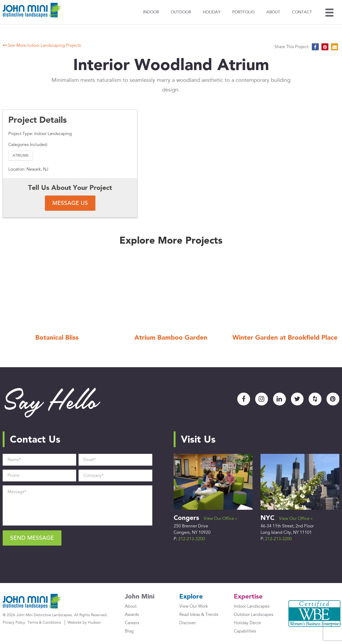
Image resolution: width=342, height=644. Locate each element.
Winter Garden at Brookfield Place (285, 338)
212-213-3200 (192, 539)
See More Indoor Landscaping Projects (42, 46)
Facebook (243, 399)
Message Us (70, 203)
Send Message (32, 538)
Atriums (21, 156)
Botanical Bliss (57, 338)
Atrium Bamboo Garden (171, 338)
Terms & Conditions (44, 623)
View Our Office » (220, 519)
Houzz (315, 399)
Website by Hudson (84, 623)
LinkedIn (279, 399)
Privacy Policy (14, 623)
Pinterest (333, 399)
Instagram (261, 399)
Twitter (297, 399)
